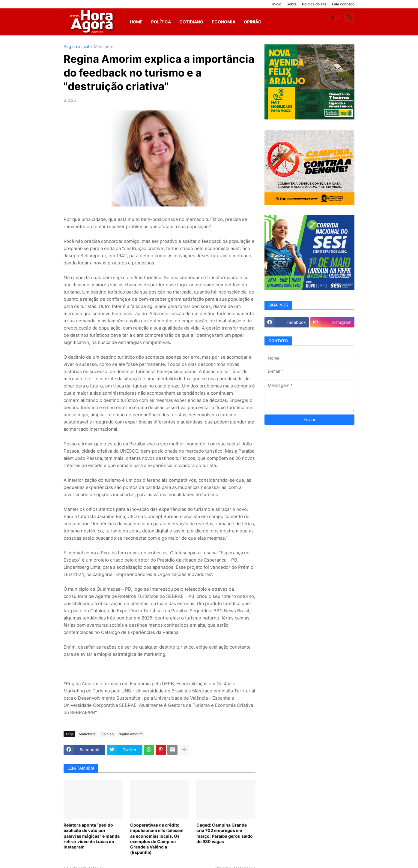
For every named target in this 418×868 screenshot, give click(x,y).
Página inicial (76, 47)
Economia (224, 22)
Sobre (292, 4)
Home (136, 22)
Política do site (314, 4)
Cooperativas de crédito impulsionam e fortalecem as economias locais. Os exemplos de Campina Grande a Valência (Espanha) (157, 839)
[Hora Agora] (93, 22)
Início (277, 4)
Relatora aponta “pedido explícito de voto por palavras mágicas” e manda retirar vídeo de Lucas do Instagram (92, 836)
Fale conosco (343, 4)
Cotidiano (191, 22)
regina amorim (131, 734)
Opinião (253, 22)
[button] (335, 17)
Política (161, 22)
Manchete (104, 47)
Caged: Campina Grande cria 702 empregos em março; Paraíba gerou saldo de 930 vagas (225, 833)
